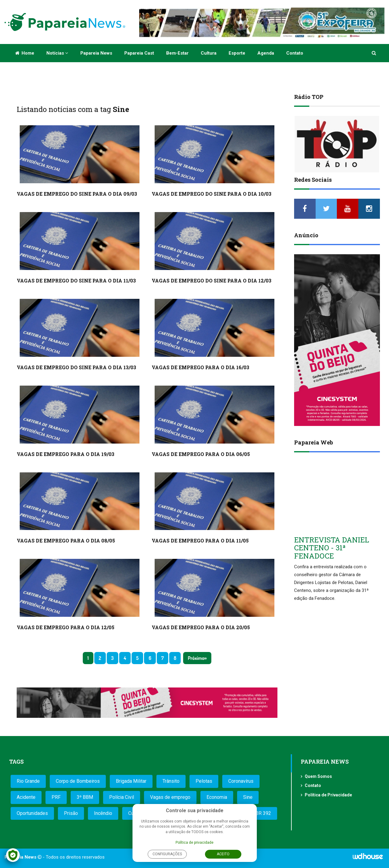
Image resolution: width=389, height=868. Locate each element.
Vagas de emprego (170, 797)
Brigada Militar (131, 781)
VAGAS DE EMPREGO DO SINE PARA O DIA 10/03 (211, 194)
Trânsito (171, 781)
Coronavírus (241, 781)
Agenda (266, 53)
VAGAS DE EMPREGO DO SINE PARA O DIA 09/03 (77, 194)
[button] (374, 53)
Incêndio (103, 813)
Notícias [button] (57, 53)
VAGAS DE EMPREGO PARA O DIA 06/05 (201, 454)
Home (25, 53)
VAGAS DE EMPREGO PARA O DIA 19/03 (65, 454)
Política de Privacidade (328, 795)
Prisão (71, 813)
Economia (217, 797)
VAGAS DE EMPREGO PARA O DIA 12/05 (65, 627)
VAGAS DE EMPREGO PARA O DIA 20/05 (201, 627)
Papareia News (96, 53)
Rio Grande (28, 781)
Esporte (237, 53)
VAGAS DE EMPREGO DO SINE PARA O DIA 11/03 (76, 280)
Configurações (167, 854)
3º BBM (85, 797)
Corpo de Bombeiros (78, 781)
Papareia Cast (139, 53)
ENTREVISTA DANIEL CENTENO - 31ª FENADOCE (332, 548)
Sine (248, 797)
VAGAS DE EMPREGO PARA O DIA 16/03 (200, 367)
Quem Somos (318, 776)
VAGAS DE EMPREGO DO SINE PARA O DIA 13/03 (76, 367)
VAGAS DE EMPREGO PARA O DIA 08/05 (66, 540)
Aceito (223, 854)
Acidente (26, 797)
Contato (295, 53)
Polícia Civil (122, 797)
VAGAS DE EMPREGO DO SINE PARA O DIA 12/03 (211, 280)
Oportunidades (32, 813)
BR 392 (263, 813)
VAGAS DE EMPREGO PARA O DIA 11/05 (200, 540)
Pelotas (204, 781)
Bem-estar (177, 53)
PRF (56, 797)
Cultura (209, 53)
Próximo (196, 658)
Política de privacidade (194, 843)
